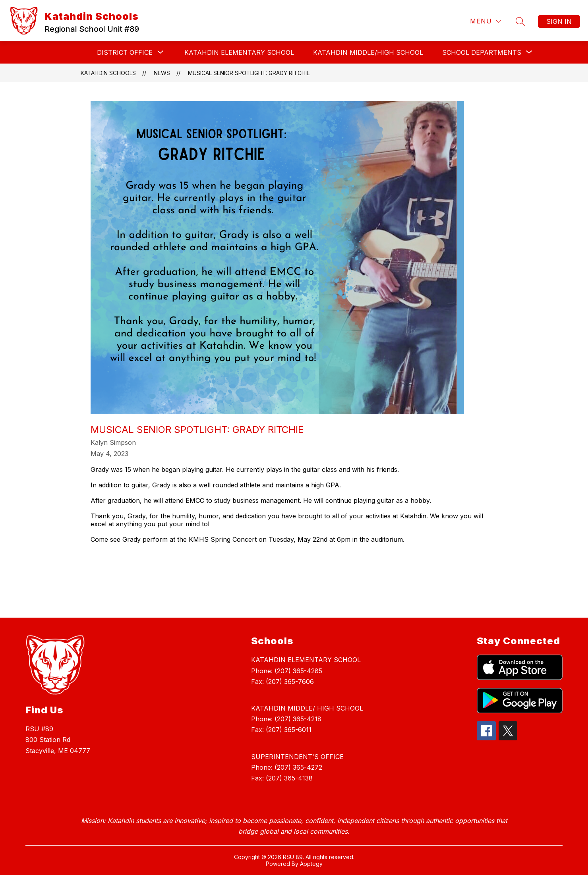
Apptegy (311, 864)
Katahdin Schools (108, 73)
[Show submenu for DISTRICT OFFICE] (125, 52)
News (162, 73)
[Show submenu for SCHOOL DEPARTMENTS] (482, 52)
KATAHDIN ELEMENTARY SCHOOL (239, 52)
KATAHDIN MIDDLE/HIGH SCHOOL (368, 52)
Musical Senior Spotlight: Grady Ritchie (249, 73)
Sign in (559, 21)
